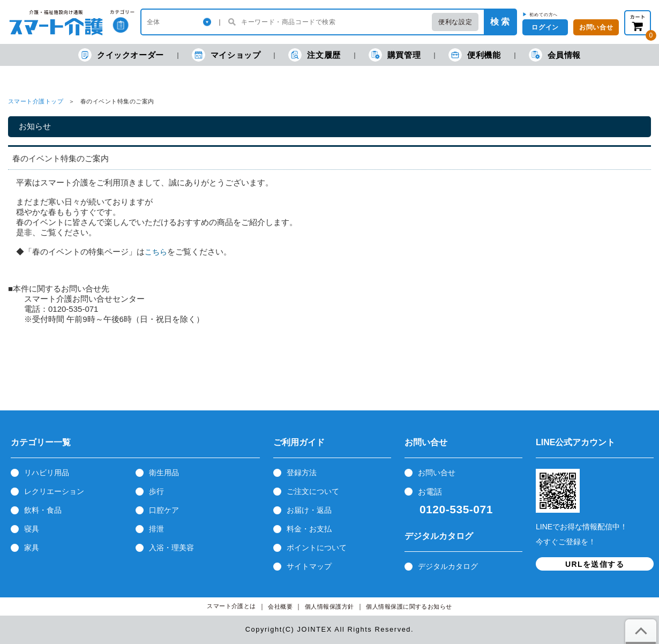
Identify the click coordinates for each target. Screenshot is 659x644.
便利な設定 (455, 22)
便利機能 (474, 55)
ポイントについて (317, 548)
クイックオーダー (121, 55)
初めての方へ (544, 14)
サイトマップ (309, 566)
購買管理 (395, 55)
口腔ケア (164, 510)
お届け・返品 (309, 510)
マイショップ (226, 55)
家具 (32, 548)
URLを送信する (595, 564)
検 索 (500, 22)
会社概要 (280, 607)
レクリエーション (54, 491)
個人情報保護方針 (329, 607)
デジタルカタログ (448, 566)
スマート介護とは (231, 606)
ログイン (545, 27)
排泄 (156, 529)
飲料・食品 (43, 510)
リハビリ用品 (47, 473)
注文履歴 (314, 55)
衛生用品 (164, 473)
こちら (156, 252)
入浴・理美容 (171, 548)
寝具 (32, 529)
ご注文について (313, 491)
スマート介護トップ (36, 101)
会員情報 (555, 55)
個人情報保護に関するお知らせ (409, 607)
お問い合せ (437, 473)
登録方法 (302, 473)
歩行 (156, 491)
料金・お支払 (309, 529)
